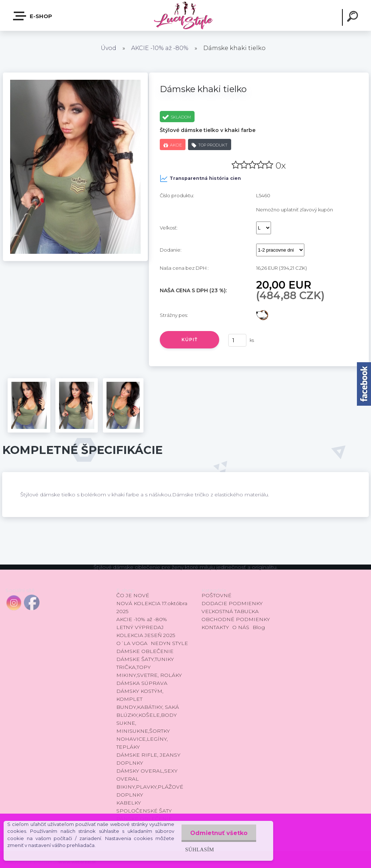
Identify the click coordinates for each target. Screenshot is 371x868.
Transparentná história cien (200, 178)
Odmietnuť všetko (218, 833)
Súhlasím (199, 849)
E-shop (33, 16)
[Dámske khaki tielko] (75, 75)
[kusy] (237, 340)
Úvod (109, 48)
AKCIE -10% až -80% (160, 48)
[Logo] (185, 15)
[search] (354, 17)
